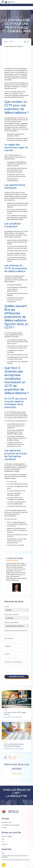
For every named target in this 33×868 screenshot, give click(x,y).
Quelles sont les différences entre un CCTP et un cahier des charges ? (17, 531)
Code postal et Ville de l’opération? (16, 631)
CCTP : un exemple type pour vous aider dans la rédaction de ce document (17, 524)
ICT (3, 842)
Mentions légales (7, 837)
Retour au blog (16, 773)
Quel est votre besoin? (12, 623)
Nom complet (9, 639)
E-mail (7, 654)
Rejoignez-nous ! (7, 823)
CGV (3, 839)
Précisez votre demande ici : (14, 662)
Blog (6, 42)
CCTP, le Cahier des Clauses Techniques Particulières (14, 745)
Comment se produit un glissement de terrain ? (16, 860)
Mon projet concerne (11, 615)
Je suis (7, 607)
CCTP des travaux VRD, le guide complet (15, 714)
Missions (4, 845)
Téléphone (8, 646)
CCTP (11, 42)
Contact (4, 828)
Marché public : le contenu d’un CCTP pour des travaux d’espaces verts (17, 541)
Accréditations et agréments (10, 825)
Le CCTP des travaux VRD (15, 545)
